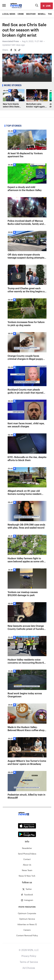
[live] (47, 6)
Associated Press (11, 41)
